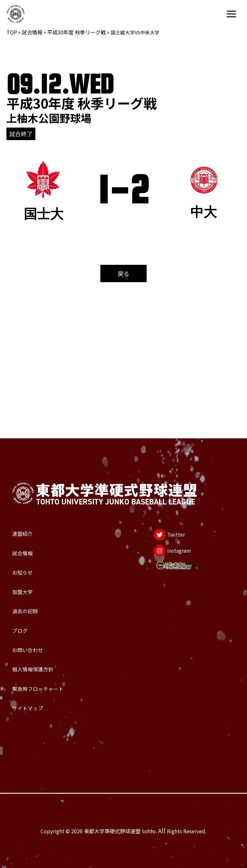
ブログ (25, 596)
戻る (123, 273)
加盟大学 (30, 543)
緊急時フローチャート (56, 675)
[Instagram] (166, 492)
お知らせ (29, 516)
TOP (12, 32)
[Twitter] (160, 467)
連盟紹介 (30, 463)
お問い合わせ (38, 622)
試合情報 (32, 32)
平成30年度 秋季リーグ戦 (77, 32)
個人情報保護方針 (47, 649)
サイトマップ (38, 702)
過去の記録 (34, 569)
